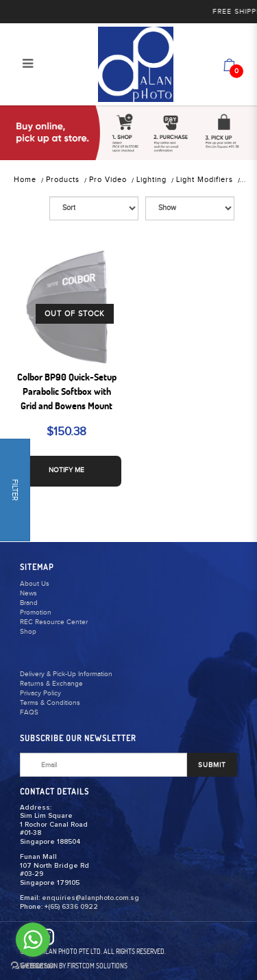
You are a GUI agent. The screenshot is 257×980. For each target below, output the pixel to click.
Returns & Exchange (51, 684)
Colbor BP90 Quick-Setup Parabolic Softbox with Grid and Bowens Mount (67, 391)
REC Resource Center (54, 622)
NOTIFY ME (66, 470)
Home (25, 180)
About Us (35, 584)
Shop (28, 632)
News (28, 593)
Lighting (151, 180)
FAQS (29, 712)
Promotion (36, 612)
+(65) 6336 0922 (71, 907)
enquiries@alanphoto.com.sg (90, 898)
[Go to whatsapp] (33, 940)
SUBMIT (212, 765)
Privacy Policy (40, 693)
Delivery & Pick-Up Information (66, 674)
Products (63, 180)
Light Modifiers (205, 180)
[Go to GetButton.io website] (33, 966)
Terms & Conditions (50, 703)
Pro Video (108, 180)
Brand (29, 603)
